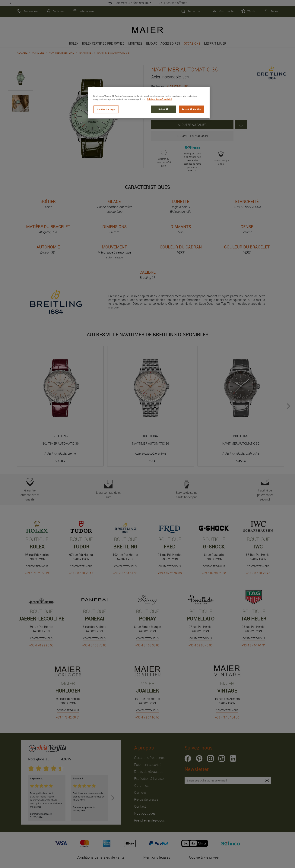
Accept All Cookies (192, 109)
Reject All (163, 109)
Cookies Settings (106, 109)
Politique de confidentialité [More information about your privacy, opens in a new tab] (159, 99)
